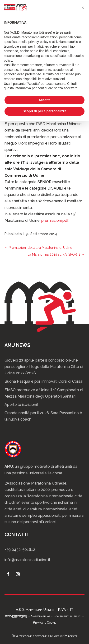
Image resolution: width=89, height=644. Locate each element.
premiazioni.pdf (55, 220)
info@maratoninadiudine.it (27, 560)
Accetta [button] (44, 100)
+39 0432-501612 (20, 550)
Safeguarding (40, 616)
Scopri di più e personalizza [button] (44, 111)
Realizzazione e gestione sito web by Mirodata (45, 636)
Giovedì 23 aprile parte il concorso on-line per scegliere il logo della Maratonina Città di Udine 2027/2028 (44, 367)
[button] (83, 8)
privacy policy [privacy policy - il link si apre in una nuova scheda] (38, 42)
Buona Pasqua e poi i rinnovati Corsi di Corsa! (44, 381)
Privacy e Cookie (45, 622)
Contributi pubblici (67, 616)
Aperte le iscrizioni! (21, 405)
